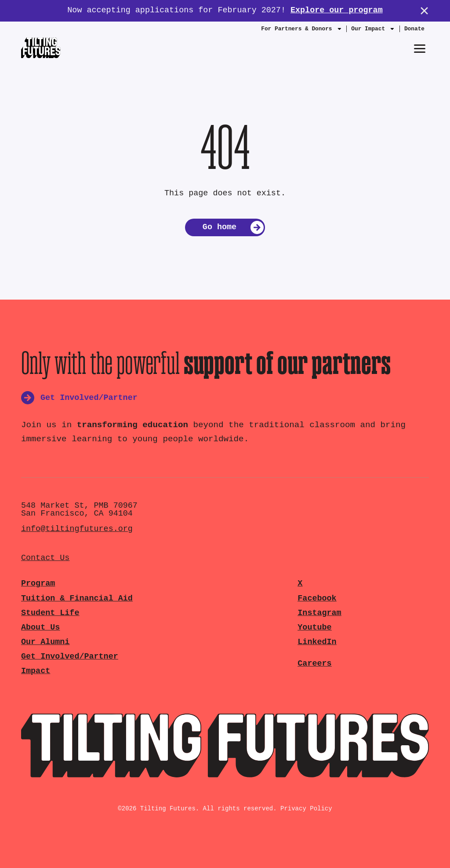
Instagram (319, 613)
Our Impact (373, 31)
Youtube (314, 628)
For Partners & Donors (301, 31)
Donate (414, 29)
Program (38, 584)
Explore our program (337, 10)
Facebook (317, 599)
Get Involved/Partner (70, 657)
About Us (40, 628)
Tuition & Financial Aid (77, 599)
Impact (36, 671)
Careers (314, 664)
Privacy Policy (306, 809)
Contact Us (45, 558)
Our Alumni (45, 642)
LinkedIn (317, 642)
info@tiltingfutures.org (77, 529)
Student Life (50, 613)
